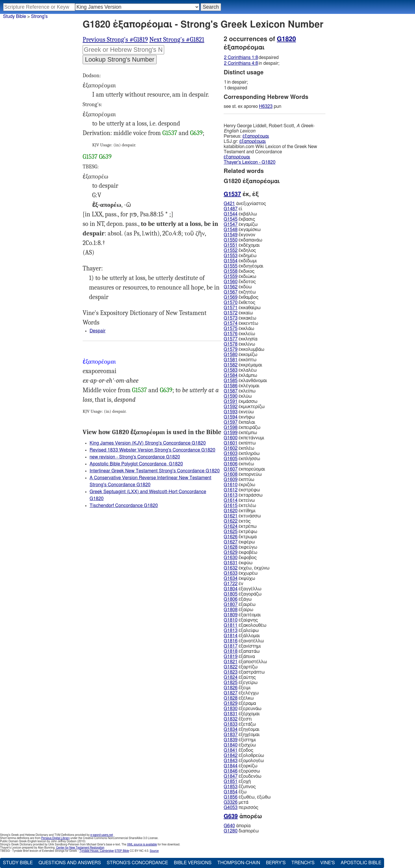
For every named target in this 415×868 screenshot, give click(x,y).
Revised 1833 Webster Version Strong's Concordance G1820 (152, 450)
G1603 (231, 454)
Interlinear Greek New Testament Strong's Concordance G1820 (155, 471)
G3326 (231, 802)
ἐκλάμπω (240, 375)
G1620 (231, 511)
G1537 (170, 133)
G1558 (231, 271)
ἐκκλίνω (239, 344)
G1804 (231, 589)
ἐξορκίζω (241, 766)
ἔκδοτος (240, 282)
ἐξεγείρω (241, 683)
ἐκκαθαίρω (242, 308)
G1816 (231, 641)
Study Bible (15, 16)
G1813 (231, 631)
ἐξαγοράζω (243, 594)
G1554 (231, 261)
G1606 (231, 464)
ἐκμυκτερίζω (244, 407)
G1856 (231, 797)
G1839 (231, 740)
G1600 (231, 438)
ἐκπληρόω (242, 454)
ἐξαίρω (238, 610)
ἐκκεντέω (241, 323)
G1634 (231, 578)
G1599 (231, 433)
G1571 (231, 308)
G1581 (231, 360)
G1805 (231, 594)
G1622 (231, 521)
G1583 (231, 370)
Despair (98, 331)
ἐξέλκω (239, 698)
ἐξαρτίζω (241, 667)
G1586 (231, 386)
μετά (236, 802)
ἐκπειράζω (242, 427)
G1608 (231, 474)
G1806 (231, 599)
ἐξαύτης (240, 677)
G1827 (231, 693)
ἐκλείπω (240, 391)
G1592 (231, 407)
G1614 (231, 500)
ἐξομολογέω (244, 761)
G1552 (231, 250)
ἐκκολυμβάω (244, 349)
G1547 (231, 224)
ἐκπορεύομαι (244, 469)
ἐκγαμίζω (241, 224)
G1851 (231, 782)
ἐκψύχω (239, 578)
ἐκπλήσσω (242, 459)
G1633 (231, 573)
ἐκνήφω (239, 417)
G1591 (231, 401)
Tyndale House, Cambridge (97, 851)
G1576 (231, 334)
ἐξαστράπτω (244, 672)
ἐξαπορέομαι (256, 136)
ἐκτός (237, 521)
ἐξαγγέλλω (242, 589)
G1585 (231, 381)
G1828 (231, 698)
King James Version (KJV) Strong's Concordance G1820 (148, 443)
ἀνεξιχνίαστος (245, 204)
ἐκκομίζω (240, 355)
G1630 (231, 558)
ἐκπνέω (239, 464)
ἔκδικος (239, 271)
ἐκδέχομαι (242, 245)
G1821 (231, 662)
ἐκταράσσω (243, 495)
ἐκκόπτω (240, 360)
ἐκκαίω (238, 313)
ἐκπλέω (239, 448)
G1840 (231, 745)
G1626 (231, 537)
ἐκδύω (238, 287)
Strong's (39, 16)
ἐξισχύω (240, 745)
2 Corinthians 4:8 (241, 63)
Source (154, 851)
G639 (197, 133)
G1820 (286, 39)
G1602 (231, 448)
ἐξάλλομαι (242, 636)
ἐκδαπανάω (243, 240)
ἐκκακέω (240, 318)
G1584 (231, 375)
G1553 (231, 256)
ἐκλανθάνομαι (245, 381)
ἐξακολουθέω (245, 625)
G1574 (231, 323)
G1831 (231, 714)
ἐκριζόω (239, 485)
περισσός (241, 808)
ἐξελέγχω (241, 693)
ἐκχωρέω (241, 573)
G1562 (231, 287)
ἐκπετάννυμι (244, 438)
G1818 (231, 651)
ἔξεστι (238, 719)
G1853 (231, 787)
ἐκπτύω (239, 480)
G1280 (231, 831)
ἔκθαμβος (241, 297)
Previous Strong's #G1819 (115, 40)
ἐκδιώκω (240, 277)
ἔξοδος (238, 750)
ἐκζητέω (240, 292)
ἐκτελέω (240, 506)
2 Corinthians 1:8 (241, 58)
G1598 (231, 427)
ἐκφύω (238, 563)
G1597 (231, 422)
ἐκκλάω (239, 329)
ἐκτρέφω (240, 532)
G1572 (231, 313)
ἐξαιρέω (240, 605)
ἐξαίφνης (241, 620)
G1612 (231, 490)
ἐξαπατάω (242, 651)
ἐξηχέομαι (242, 735)
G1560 (231, 282)
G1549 (231, 235)
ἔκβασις (239, 219)
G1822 (231, 667)
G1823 (231, 672)
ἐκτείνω (239, 500)
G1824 (231, 677)
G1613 (231, 495)
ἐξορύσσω (242, 771)
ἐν (234, 584)
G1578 (231, 344)
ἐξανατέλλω (244, 641)
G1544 (231, 214)
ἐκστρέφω (242, 490)
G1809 (231, 615)
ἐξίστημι (240, 740)
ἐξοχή (237, 782)
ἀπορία (237, 826)
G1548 (231, 230)
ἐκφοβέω (240, 552)
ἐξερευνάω (242, 709)
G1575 (231, 329)
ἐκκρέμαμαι (243, 365)
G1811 (231, 625)
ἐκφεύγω (240, 547)
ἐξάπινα (239, 657)
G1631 (231, 563)
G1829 (231, 703)
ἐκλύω (238, 396)
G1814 (231, 636)
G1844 (231, 766)
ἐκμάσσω (241, 401)
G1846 (231, 771)
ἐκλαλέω (240, 370)
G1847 (231, 776)
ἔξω (235, 792)
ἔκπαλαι (239, 422)
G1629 (231, 552)
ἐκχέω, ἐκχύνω (247, 568)
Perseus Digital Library (55, 838)
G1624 (231, 526)
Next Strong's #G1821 (177, 40)
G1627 (231, 542)
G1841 (231, 750)
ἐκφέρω (239, 542)
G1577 (231, 339)
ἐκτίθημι (240, 511)
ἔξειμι (237, 688)
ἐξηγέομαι (242, 729)
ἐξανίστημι (242, 646)
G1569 (231, 297)
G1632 (231, 568)
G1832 (231, 719)
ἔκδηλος (240, 250)
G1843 (231, 761)
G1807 (231, 605)
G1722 (231, 584)
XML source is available (142, 845)
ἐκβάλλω (240, 214)
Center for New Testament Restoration (80, 848)
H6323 (266, 106)
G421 (229, 204)
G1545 (231, 219)
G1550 (231, 240)
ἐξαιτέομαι (242, 615)
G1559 (231, 277)
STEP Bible (122, 851)
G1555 (231, 266)
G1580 (231, 355)
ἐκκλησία (241, 339)
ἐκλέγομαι (242, 386)
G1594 (231, 417)
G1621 (231, 516)
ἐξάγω (238, 599)
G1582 (231, 365)
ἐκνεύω (239, 412)
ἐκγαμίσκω (242, 230)
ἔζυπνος (240, 787)
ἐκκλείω (239, 334)
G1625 (231, 532)
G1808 (231, 610)
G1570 (231, 303)
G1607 (231, 469)
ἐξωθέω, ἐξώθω (247, 797)
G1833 (231, 724)
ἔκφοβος (240, 558)
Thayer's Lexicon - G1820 (250, 162)
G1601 (231, 443)
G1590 (231, 396)
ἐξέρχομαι (242, 714)
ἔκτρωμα (240, 537)
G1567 (231, 292)
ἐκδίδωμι (240, 261)
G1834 (231, 729)
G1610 (231, 485)
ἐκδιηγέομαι (243, 266)
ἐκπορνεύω (243, 474)
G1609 (231, 480)
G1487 (231, 209)
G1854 (231, 792)
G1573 (231, 318)
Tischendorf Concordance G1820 (124, 506)
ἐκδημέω (240, 256)
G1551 (231, 245)
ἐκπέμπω (240, 433)
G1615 (231, 506)
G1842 (231, 755)
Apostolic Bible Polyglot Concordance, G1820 (136, 464)
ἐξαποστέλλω (245, 662)
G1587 (231, 391)
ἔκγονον (239, 235)
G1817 (231, 646)
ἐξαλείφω (241, 631)
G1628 (231, 547)
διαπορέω (241, 831)
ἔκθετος (239, 303)
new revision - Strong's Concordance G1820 (135, 457)
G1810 (231, 620)
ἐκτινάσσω (242, 516)
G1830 (231, 709)
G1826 (231, 688)
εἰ (233, 209)
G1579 (231, 349)
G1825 (231, 683)
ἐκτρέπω (240, 526)
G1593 (231, 412)
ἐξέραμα (240, 703)
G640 (229, 826)
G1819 (231, 657)
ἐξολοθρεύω (244, 755)
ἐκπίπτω (240, 443)
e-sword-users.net (102, 835)
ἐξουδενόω (242, 776)
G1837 (231, 735)
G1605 (231, 459)
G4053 (231, 808)
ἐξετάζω (240, 724)
